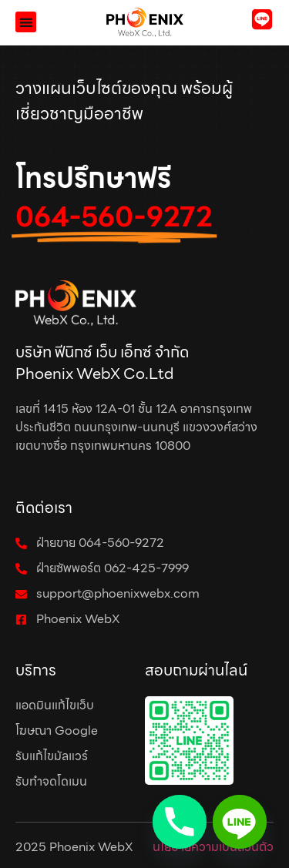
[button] (26, 22)
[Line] (240, 822)
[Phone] (180, 822)
